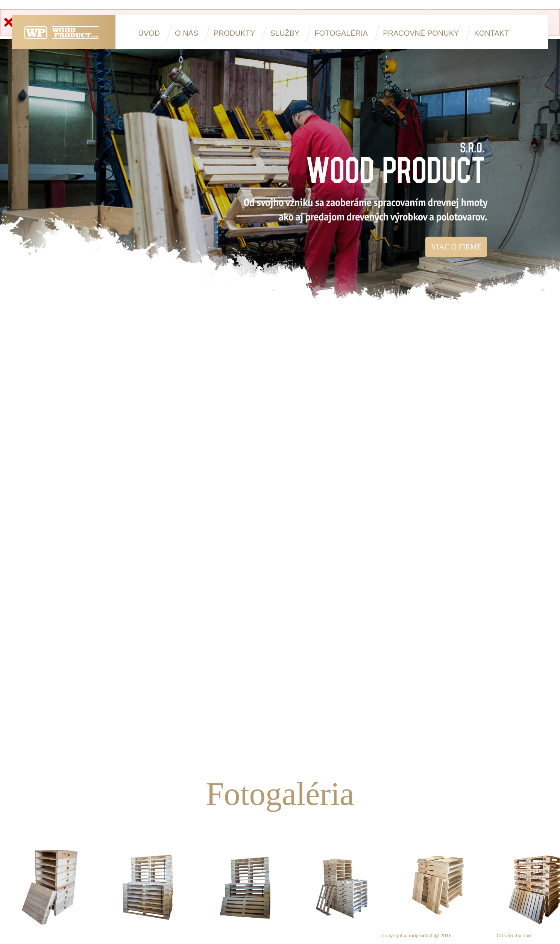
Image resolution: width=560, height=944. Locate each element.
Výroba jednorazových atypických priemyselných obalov (123, 518)
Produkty (234, 33)
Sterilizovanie (123, 696)
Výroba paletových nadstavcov (284, 696)
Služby (285, 33)
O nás (187, 33)
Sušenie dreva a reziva (444, 514)
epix (527, 936)
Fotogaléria (341, 33)
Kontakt (491, 33)
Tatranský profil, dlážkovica (444, 696)
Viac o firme (456, 247)
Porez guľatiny (284, 514)
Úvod (149, 33)
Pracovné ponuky (421, 33)
